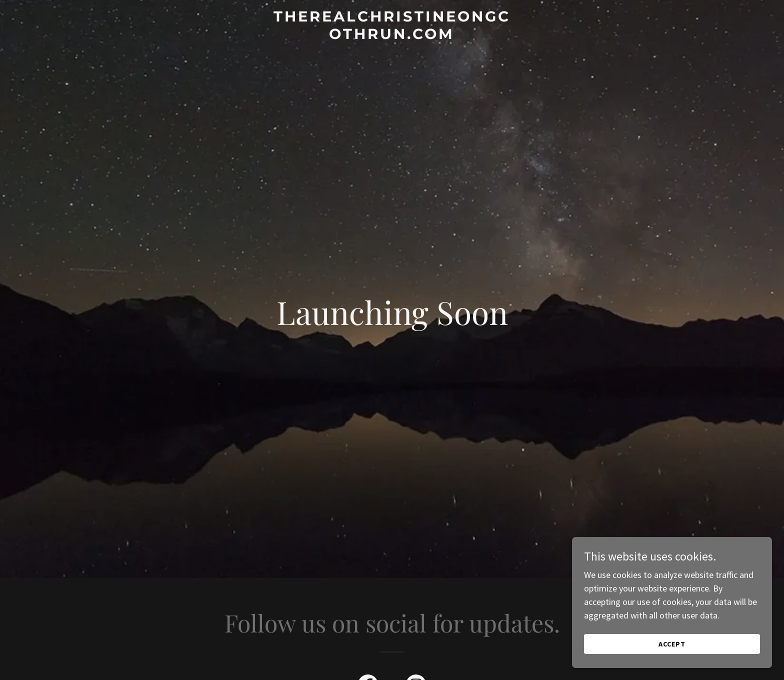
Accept (672, 644)
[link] (392, 36)
